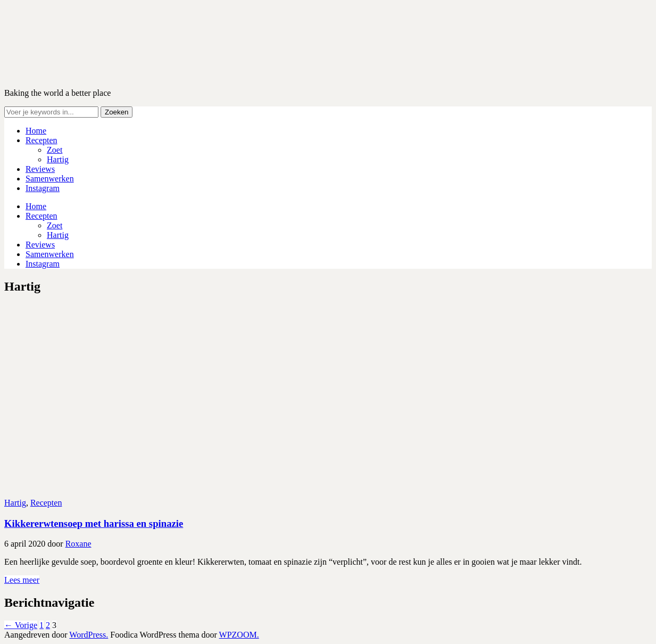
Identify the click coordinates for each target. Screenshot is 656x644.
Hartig (58, 159)
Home (36, 131)
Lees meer (22, 580)
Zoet (55, 150)
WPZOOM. (239, 635)
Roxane (78, 544)
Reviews (40, 169)
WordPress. (89, 635)
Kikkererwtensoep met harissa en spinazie (94, 523)
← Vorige (21, 625)
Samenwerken (50, 179)
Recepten (41, 140)
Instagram (43, 188)
